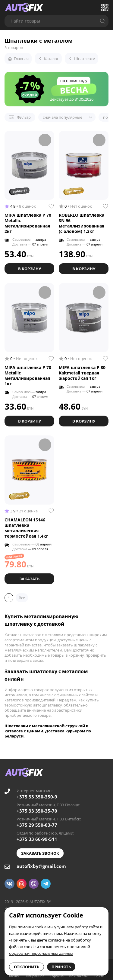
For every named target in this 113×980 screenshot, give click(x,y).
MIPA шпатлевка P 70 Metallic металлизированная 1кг (28, 376)
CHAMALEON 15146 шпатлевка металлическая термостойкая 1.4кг (26, 528)
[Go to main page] (24, 8)
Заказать (29, 579)
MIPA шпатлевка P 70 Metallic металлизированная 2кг (28, 223)
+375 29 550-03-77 (37, 825)
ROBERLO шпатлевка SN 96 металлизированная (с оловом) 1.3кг (82, 223)
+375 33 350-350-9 (37, 797)
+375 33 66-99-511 (37, 839)
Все (22, 598)
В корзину (30, 269)
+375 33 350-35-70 (37, 811)
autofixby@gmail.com (41, 866)
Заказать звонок (40, 853)
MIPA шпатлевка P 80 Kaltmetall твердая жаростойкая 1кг (82, 373)
